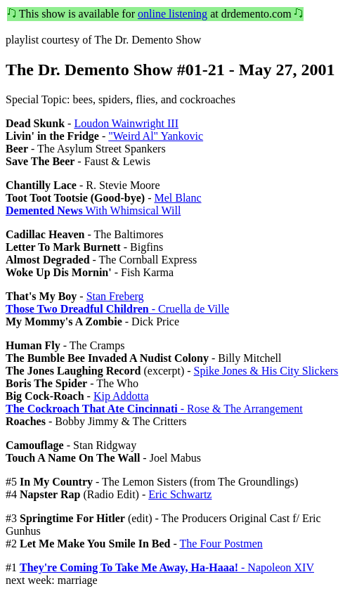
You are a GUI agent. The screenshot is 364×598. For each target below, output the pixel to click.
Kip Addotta (121, 396)
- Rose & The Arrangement (154, 409)
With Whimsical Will (93, 210)
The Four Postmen (221, 544)
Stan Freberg (115, 296)
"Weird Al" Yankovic (156, 136)
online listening (173, 14)
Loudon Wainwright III (126, 123)
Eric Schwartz (180, 494)
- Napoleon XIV (167, 567)
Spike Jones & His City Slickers (266, 371)
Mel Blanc (177, 198)
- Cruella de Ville (117, 309)
